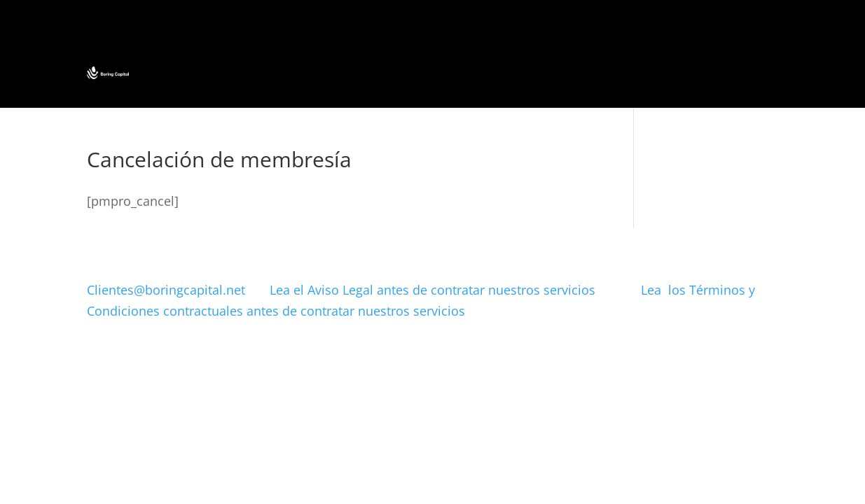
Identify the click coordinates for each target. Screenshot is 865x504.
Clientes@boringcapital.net (166, 290)
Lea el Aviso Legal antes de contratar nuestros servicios (455, 290)
